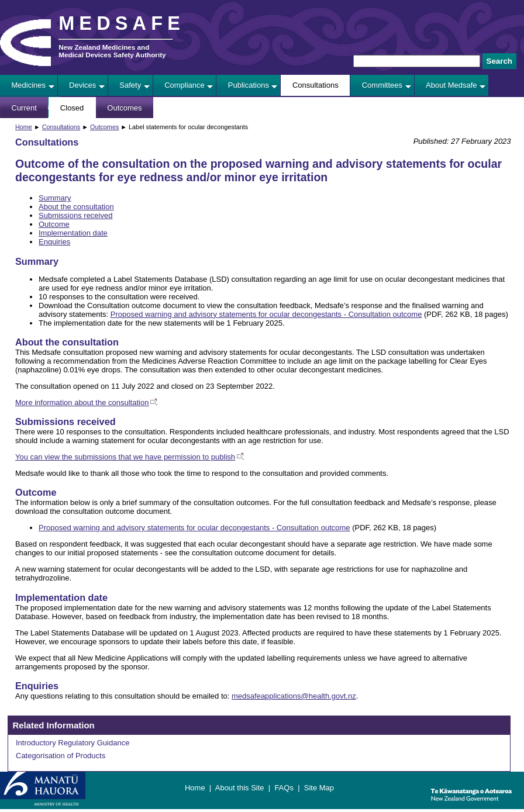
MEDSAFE (122, 23)
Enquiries (54, 242)
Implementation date (73, 233)
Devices (82, 85)
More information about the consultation (82, 402)
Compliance (185, 85)
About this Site (240, 788)
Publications (249, 85)
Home (24, 127)
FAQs (284, 788)
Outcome (54, 224)
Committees (382, 85)
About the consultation (76, 207)
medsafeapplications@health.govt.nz (294, 696)
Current (24, 108)
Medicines (29, 85)
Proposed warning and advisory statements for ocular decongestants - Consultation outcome (266, 314)
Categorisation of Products (61, 756)
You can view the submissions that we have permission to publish (125, 457)
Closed (72, 108)
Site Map (319, 788)
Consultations (316, 85)
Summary (55, 198)
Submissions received (75, 215)
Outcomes (124, 108)
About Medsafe (451, 85)
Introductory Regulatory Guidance (73, 743)
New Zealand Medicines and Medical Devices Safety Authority (112, 51)
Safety (130, 85)
